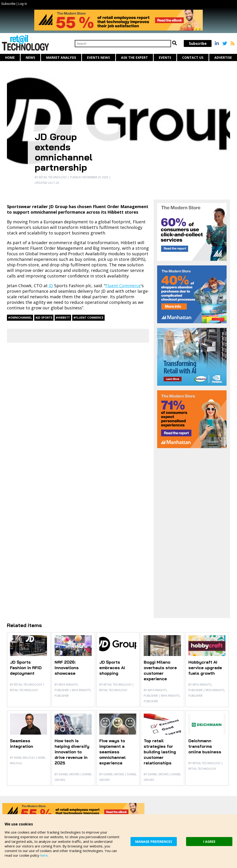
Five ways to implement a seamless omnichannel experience (112, 752)
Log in (23, 4)
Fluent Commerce (123, 286)
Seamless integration (22, 743)
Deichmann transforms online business (205, 746)
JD (51, 286)
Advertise (223, 57)
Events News (98, 57)
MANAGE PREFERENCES (154, 842)
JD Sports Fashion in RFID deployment (26, 668)
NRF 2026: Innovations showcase (67, 668)
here (44, 855)
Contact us (193, 57)
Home (10, 57)
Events (165, 57)
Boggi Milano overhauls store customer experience (160, 670)
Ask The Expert (134, 57)
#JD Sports (44, 318)
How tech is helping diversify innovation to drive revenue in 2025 (72, 752)
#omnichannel (20, 318)
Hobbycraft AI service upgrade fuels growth (205, 668)
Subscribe (8, 4)
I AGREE (209, 842)
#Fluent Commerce (88, 318)
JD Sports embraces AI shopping (112, 668)
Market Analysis (61, 57)
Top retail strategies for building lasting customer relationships (160, 752)
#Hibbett (63, 318)
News (30, 57)
